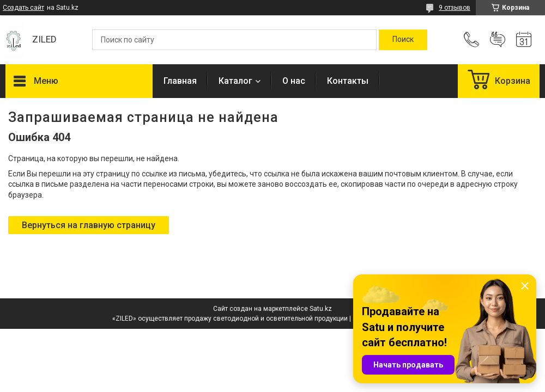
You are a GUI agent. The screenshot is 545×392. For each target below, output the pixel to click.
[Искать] (403, 40)
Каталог (235, 81)
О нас (294, 81)
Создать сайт (23, 8)
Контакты (348, 81)
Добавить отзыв (498, 40)
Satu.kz (321, 309)
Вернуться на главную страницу (89, 225)
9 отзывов (455, 8)
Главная (180, 81)
